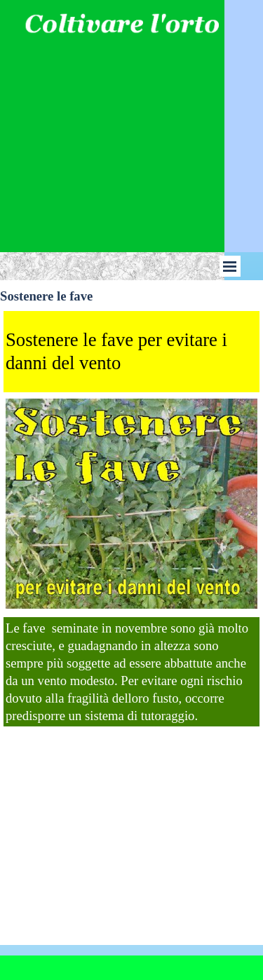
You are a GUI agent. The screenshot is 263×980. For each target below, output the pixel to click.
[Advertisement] (131, 117)
